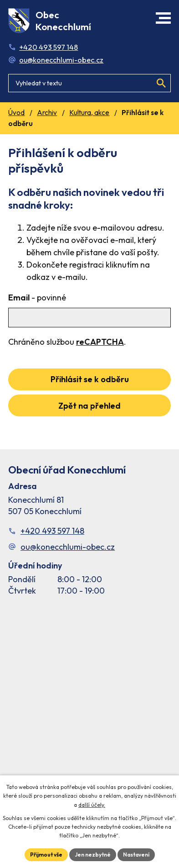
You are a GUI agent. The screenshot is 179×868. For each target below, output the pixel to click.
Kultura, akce (89, 113)
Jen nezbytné (93, 855)
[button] (163, 18)
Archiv (47, 113)
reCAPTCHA (100, 342)
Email (37, 297)
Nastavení (136, 855)
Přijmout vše (46, 855)
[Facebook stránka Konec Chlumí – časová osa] (89, 700)
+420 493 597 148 (49, 47)
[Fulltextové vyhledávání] (89, 83)
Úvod (16, 113)
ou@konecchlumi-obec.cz (61, 60)
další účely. (92, 805)
